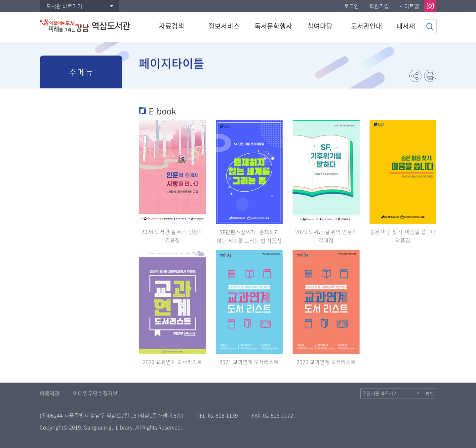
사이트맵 (409, 6)
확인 (430, 393)
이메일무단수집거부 (95, 393)
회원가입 (379, 6)
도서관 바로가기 (64, 6)
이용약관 (50, 393)
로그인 (352, 6)
